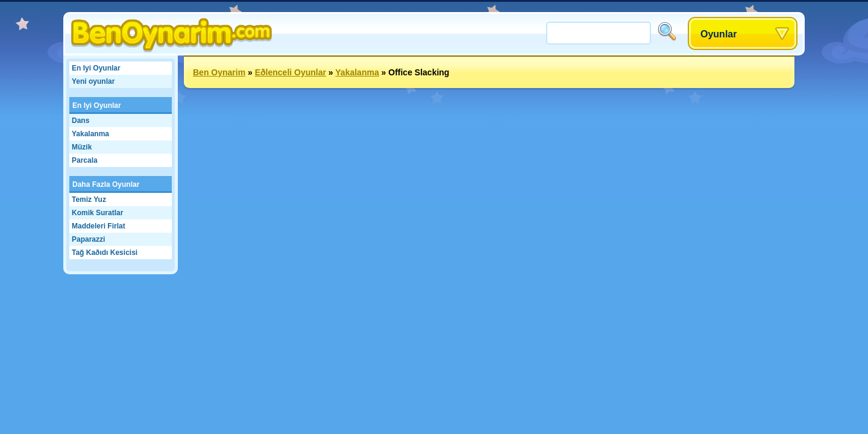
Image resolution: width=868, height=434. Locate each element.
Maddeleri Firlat (99, 226)
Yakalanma (90, 134)
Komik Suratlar (97, 213)
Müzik (82, 147)
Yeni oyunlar (93, 81)
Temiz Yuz (89, 200)
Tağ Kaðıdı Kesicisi (105, 253)
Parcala (85, 160)
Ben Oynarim (219, 72)
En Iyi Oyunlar (96, 68)
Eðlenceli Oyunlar (291, 72)
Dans (80, 121)
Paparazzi (88, 239)
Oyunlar (719, 34)
